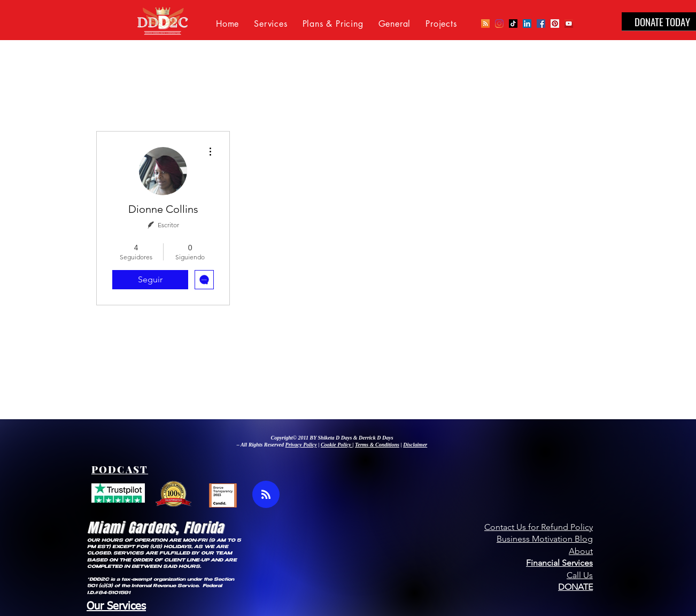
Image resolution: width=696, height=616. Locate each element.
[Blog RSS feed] (266, 495)
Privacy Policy (301, 445)
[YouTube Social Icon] (569, 24)
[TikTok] (513, 24)
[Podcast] (485, 24)
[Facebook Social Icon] (541, 24)
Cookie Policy (337, 445)
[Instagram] (499, 24)
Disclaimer (415, 445)
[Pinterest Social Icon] (555, 24)
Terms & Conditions (377, 445)
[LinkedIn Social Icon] (527, 24)
